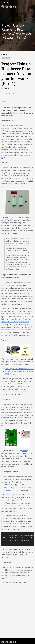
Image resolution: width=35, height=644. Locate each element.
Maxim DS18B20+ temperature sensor (15, 322)
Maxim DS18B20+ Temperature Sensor (19, 371)
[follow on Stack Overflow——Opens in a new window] (3, 6)
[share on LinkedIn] (9, 59)
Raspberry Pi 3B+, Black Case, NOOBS (19, 369)
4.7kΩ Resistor (10, 374)
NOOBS (22, 386)
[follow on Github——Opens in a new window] (15, 6)
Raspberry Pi (20, 319)
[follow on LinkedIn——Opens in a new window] (11, 6)
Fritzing (25, 451)
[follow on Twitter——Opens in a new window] (7, 6)
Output (5, 3)
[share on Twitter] (6, 59)
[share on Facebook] (3, 59)
